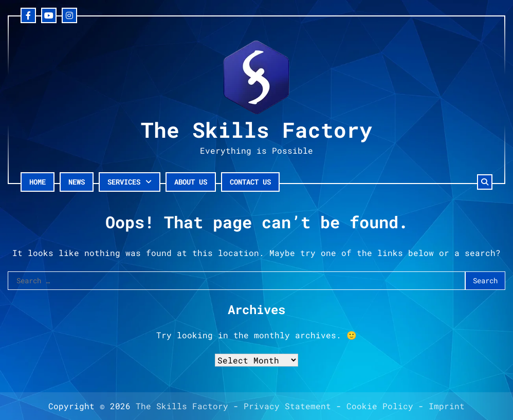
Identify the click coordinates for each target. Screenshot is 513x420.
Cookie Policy (380, 406)
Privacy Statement (287, 406)
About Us (191, 182)
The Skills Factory (256, 130)
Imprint (447, 406)
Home (38, 182)
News (77, 182)
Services (124, 182)
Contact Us (250, 182)
